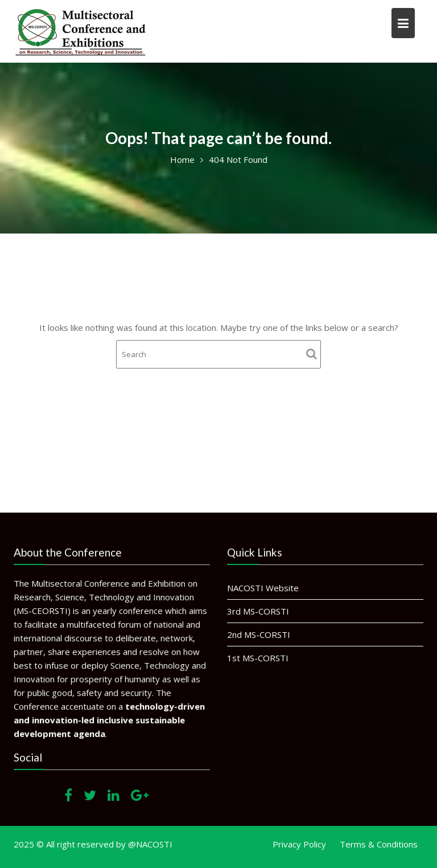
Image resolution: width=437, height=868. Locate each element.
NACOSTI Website (264, 588)
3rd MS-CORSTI (259, 611)
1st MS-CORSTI (259, 657)
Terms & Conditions (379, 844)
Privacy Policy (299, 844)
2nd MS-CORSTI (259, 634)
